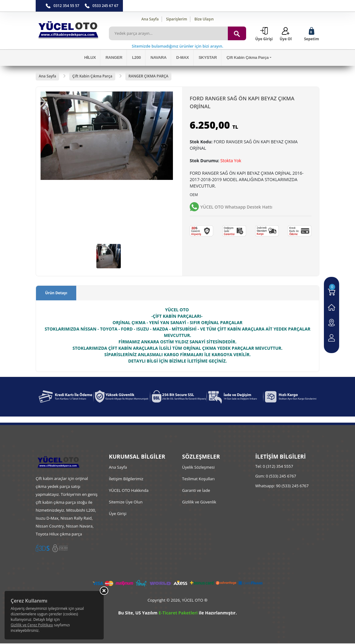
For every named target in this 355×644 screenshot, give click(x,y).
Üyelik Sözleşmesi (198, 468)
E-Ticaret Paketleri (178, 613)
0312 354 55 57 (66, 6)
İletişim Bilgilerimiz (126, 479)
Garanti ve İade (196, 491)
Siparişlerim (176, 19)
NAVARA (159, 58)
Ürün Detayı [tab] (56, 293)
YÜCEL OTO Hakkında (129, 491)
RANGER (116, 58)
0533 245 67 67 (105, 6)
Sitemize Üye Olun (126, 503)
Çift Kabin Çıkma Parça (245, 58)
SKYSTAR (206, 58)
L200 (138, 58)
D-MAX (182, 58)
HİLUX (93, 58)
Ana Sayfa (150, 19)
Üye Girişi (118, 514)
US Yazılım (147, 613)
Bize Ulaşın (204, 19)
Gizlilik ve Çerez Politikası (32, 625)
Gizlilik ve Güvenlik (199, 503)
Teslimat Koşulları (198, 479)
